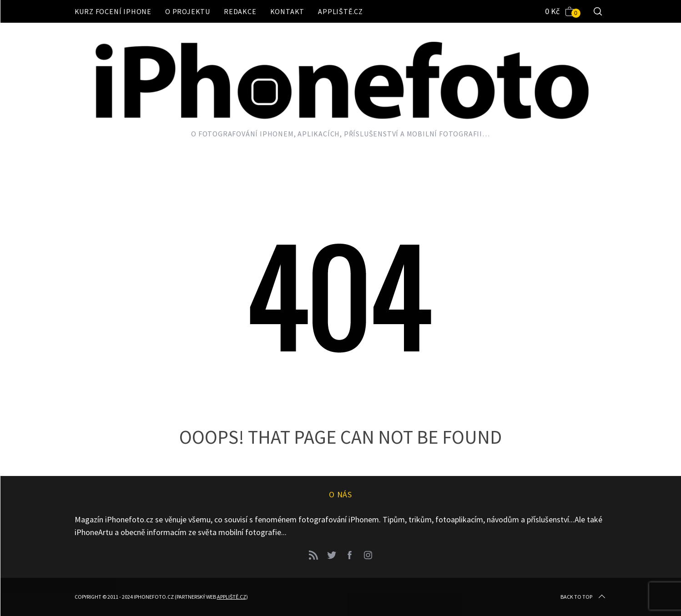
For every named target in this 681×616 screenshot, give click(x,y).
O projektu (188, 11)
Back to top (584, 597)
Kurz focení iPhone (113, 11)
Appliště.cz (340, 11)
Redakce (240, 11)
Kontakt (288, 11)
